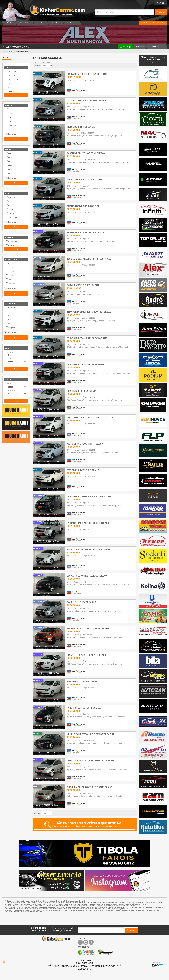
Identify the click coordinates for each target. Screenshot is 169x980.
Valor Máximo (11, 391)
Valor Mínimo (11, 384)
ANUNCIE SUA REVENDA (153, 23)
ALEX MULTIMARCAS (16, 47)
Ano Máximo (11, 359)
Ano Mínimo (10, 352)
